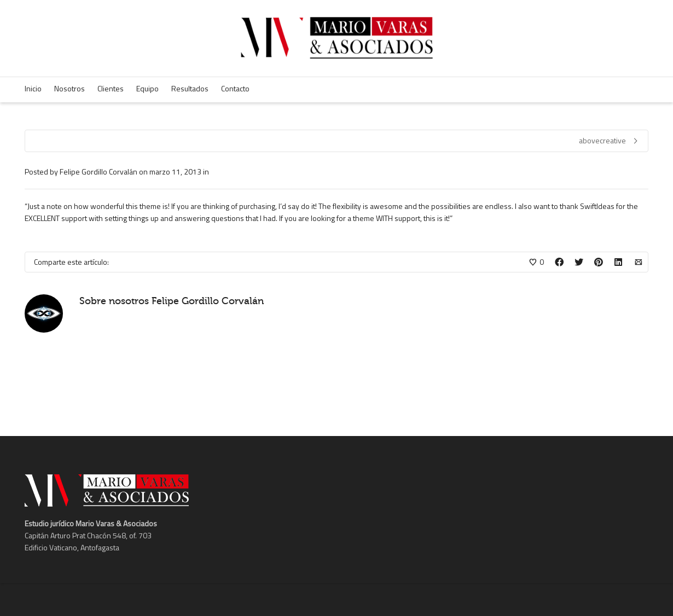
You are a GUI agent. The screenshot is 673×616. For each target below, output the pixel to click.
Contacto (235, 88)
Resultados (190, 88)
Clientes (111, 88)
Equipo (147, 88)
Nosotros (69, 88)
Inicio (33, 88)
